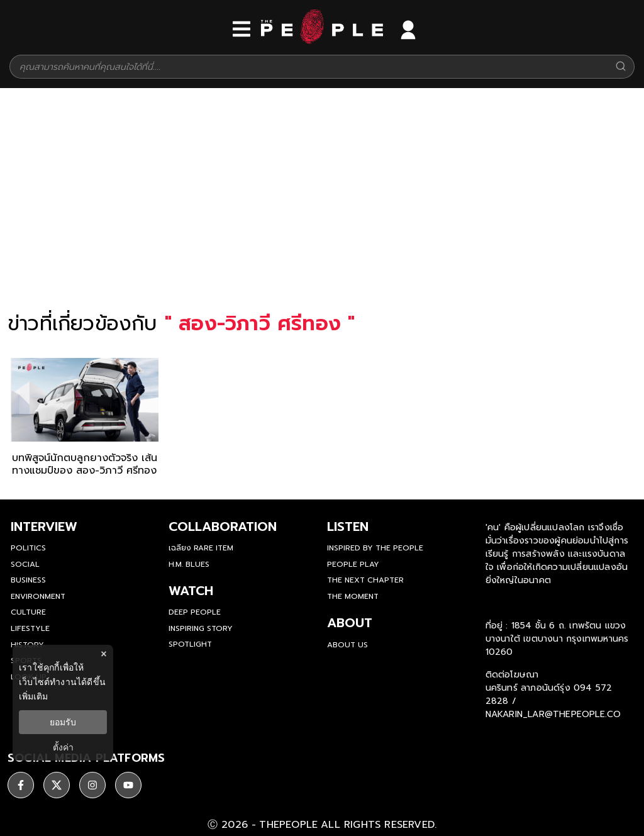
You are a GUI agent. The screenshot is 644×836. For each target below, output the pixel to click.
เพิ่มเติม (33, 696)
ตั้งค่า (63, 747)
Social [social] (25, 564)
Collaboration (223, 527)
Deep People (195, 612)
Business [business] (28, 580)
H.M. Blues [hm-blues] (189, 564)
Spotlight (190, 644)
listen (348, 527)
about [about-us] (350, 623)
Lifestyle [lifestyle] (30, 628)
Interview (44, 527)
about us (347, 645)
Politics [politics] (28, 548)
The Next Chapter (365, 580)
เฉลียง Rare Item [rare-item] (201, 548)
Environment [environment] (38, 596)
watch (191, 591)
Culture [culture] (28, 612)
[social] (21, 783)
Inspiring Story (201, 628)
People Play (353, 564)
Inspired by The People (375, 548)
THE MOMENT (353, 596)
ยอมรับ (63, 722)
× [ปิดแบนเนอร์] (103, 654)
